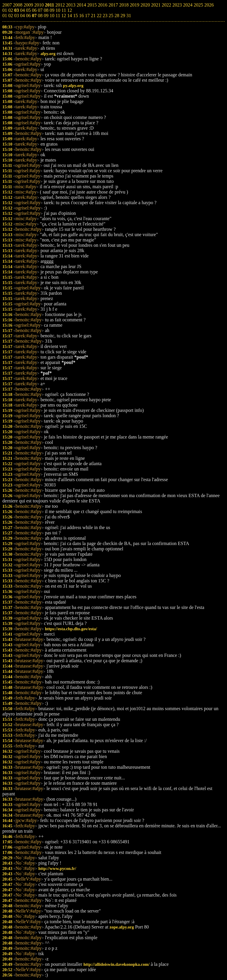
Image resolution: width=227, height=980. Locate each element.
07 (34, 16)
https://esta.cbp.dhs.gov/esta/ (71, 629)
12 (64, 16)
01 (5, 16)
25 (111, 16)
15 (75, 16)
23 (105, 16)
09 (46, 16)
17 (87, 16)
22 (99, 16)
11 (58, 16)
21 (93, 16)
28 (117, 16)
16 (81, 16)
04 (22, 16)
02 (11, 16)
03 (17, 16)
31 (129, 16)
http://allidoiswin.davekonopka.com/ (116, 964)
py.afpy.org (73, 86)
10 (52, 16)
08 (40, 16)
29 (123, 16)
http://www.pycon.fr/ (57, 868)
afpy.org (48, 54)
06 (28, 16)
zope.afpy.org (122, 927)
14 (69, 16)
